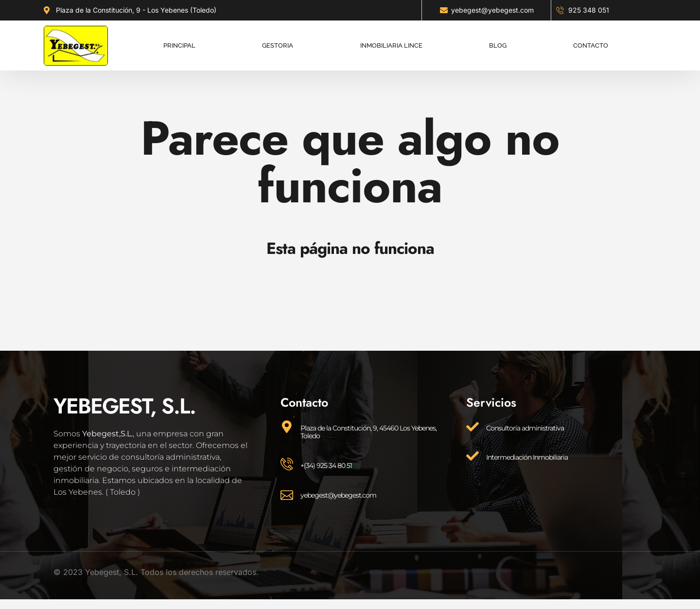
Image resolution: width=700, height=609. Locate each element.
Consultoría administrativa (525, 428)
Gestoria (278, 41)
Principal (179, 41)
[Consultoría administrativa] (472, 427)
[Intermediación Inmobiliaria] (472, 456)
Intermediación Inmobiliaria (527, 457)
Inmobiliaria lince (391, 41)
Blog (498, 41)
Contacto (591, 41)
